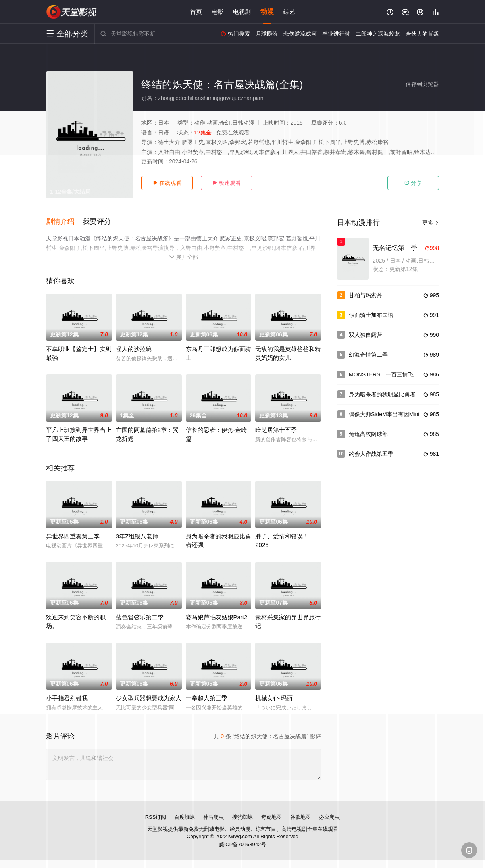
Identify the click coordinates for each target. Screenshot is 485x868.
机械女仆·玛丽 (274, 698)
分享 (413, 183)
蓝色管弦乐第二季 (140, 617)
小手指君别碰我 (67, 698)
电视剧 (242, 12)
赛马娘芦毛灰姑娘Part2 (217, 617)
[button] (64, 222)
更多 (431, 223)
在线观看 (167, 183)
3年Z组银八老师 (137, 536)
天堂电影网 (72, 12)
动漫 (267, 12)
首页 (196, 12)
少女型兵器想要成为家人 (149, 698)
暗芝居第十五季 (276, 430)
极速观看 (227, 183)
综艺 (289, 12)
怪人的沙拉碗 (134, 349)
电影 (217, 12)
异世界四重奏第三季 (73, 536)
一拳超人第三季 (207, 698)
